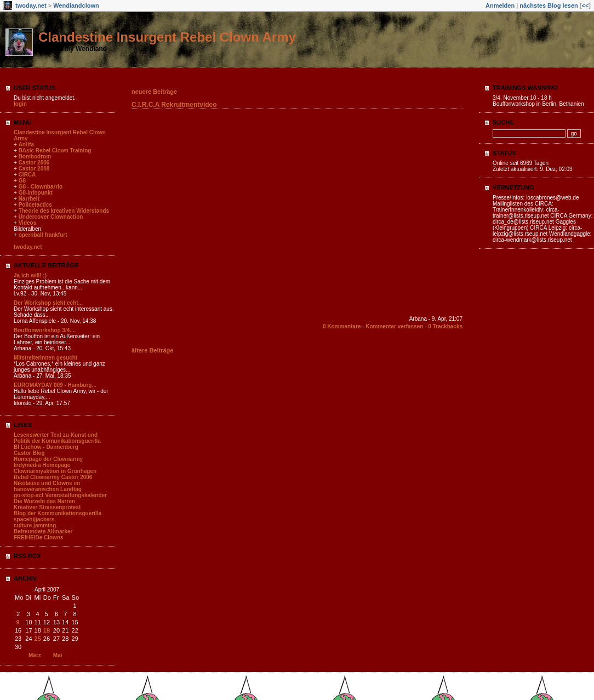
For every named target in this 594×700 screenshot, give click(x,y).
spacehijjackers (34, 519)
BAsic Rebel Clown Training (55, 150)
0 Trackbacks (445, 326)
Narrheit (29, 199)
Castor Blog (29, 453)
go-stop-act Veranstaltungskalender (60, 495)
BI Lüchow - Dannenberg (46, 447)
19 (47, 630)
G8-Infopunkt (36, 193)
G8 (22, 181)
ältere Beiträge (152, 350)
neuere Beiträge (154, 92)
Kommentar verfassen (394, 326)
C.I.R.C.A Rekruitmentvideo (174, 105)
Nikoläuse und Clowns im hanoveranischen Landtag (48, 486)
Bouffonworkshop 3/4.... (45, 330)
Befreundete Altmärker (43, 531)
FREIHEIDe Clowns (39, 537)
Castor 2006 (34, 163)
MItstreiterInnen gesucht (45, 358)
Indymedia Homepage (42, 465)
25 (38, 639)
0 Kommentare (342, 326)
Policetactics (35, 205)
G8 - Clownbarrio (41, 187)
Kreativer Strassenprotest (47, 507)
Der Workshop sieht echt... (48, 303)
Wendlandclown (76, 5)
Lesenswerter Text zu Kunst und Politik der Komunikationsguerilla (57, 438)
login (20, 104)
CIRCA (27, 175)
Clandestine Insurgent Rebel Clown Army (167, 37)
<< (585, 5)
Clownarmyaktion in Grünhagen (55, 471)
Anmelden (500, 5)
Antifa (26, 144)
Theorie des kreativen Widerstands (64, 211)
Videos (28, 223)
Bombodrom (35, 156)
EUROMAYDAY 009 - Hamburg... (55, 385)
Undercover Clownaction (51, 217)
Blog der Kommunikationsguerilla (58, 513)
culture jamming (35, 525)
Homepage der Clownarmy (48, 459)
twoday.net (31, 5)
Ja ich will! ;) (30, 275)
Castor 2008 (34, 169)
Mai (58, 655)
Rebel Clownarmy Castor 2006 (53, 477)
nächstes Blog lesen (549, 5)
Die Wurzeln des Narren (44, 501)
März (35, 655)
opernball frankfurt (43, 235)
